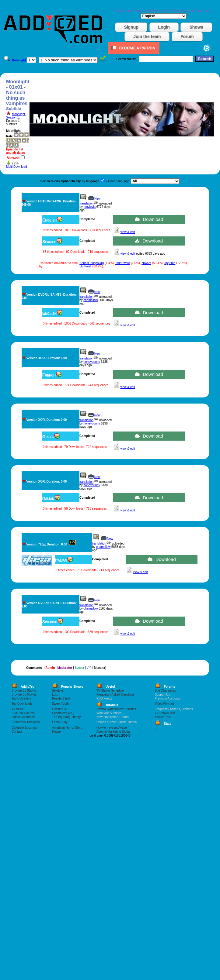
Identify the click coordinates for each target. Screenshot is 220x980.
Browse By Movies (24, 695)
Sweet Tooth (60, 704)
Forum (187, 36)
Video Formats (165, 704)
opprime (170, 263)
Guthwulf (85, 266)
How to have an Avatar (112, 728)
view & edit (128, 232)
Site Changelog (165, 691)
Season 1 (12, 117)
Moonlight (18, 114)
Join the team (147, 36)
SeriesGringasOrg (92, 263)
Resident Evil (61, 698)
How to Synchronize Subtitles (116, 709)
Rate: (10, 136)
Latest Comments (23, 717)
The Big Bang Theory (66, 717)
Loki (55, 695)
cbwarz (146, 263)
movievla (90, 207)
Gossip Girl (59, 709)
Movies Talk (163, 717)
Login (164, 27)
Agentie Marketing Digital (113, 732)
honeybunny (92, 362)
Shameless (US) (63, 713)
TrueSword (123, 263)
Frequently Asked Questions (115, 695)
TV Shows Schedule (110, 691)
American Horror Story (67, 728)
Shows (196, 27)
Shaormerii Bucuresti (26, 722)
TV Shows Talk (165, 713)
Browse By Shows (24, 691)
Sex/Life (58, 691)
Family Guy (60, 722)
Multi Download (16, 167)
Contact (17, 732)
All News (17, 709)
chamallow (91, 300)
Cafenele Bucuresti (24, 728)
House (56, 732)
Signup (131, 27)
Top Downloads (22, 704)
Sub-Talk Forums (23, 713)
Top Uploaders (21, 698)
